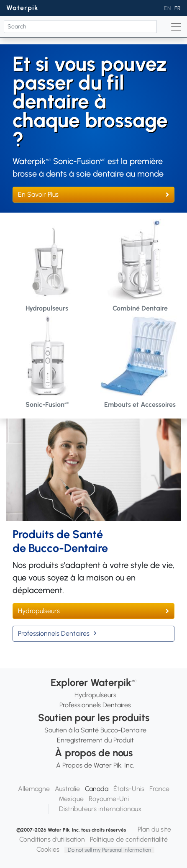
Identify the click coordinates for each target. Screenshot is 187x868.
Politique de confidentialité (129, 839)
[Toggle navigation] (176, 27)
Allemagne (34, 789)
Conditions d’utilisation (52, 839)
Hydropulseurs (39, 611)
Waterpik (22, 8)
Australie (67, 789)
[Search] (81, 27)
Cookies (48, 849)
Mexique (71, 799)
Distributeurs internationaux (100, 809)
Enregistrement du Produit (95, 740)
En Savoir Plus (38, 194)
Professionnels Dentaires (54, 633)
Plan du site (154, 829)
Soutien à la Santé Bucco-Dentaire (95, 730)
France (159, 789)
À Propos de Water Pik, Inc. (95, 765)
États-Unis (129, 789)
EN (168, 8)
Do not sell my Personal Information (109, 850)
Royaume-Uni (109, 799)
